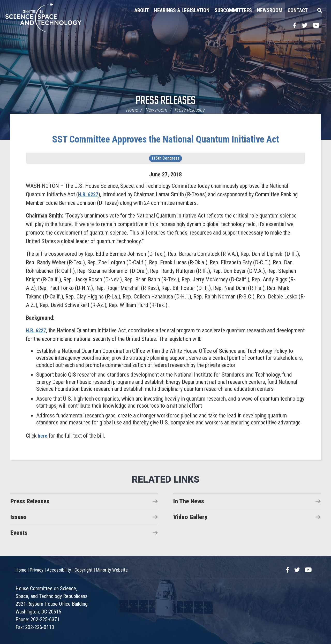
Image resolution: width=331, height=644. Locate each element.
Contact (298, 10)
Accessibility (59, 570)
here (43, 436)
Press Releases (166, 101)
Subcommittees (233, 10)
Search (319, 10)
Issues (18, 517)
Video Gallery (190, 517)
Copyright (84, 570)
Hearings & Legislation (182, 10)
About (142, 10)
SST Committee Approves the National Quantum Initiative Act (166, 139)
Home (132, 110)
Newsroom (270, 10)
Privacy (37, 570)
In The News (189, 501)
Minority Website (112, 570)
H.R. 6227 (89, 194)
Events (19, 533)
